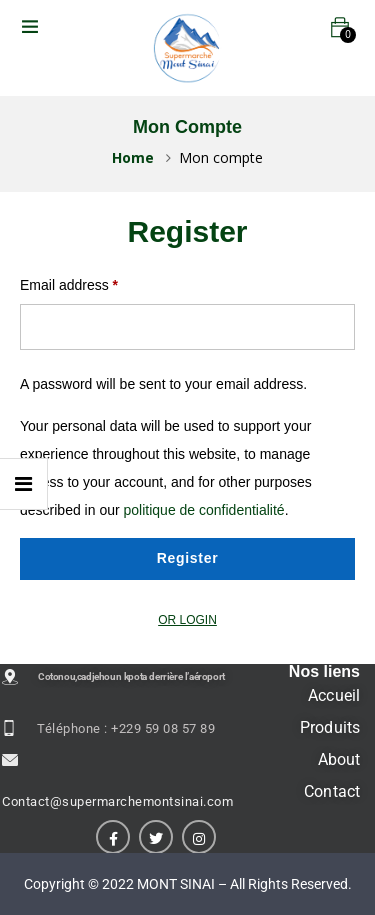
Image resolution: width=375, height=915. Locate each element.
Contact (332, 791)
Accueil (334, 695)
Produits (330, 727)
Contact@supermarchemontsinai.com (117, 801)
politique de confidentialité (204, 510)
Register (188, 558)
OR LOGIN (187, 620)
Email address (69, 285)
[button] (340, 27)
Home (133, 157)
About (339, 759)
